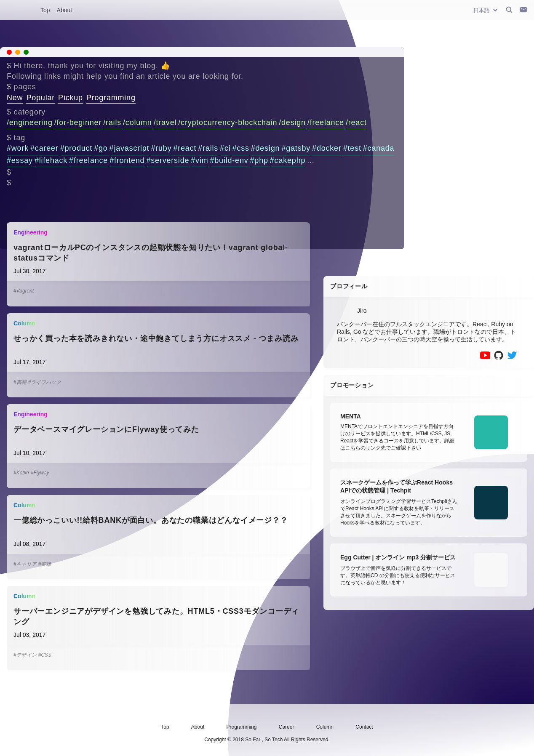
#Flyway (40, 473)
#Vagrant (24, 291)
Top (45, 10)
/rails (112, 122)
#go (101, 148)
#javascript (129, 148)
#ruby (161, 148)
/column (138, 122)
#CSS (45, 655)
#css (241, 148)
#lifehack (51, 160)
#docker (327, 148)
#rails (208, 148)
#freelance (88, 160)
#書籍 (20, 382)
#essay (20, 160)
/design (292, 122)
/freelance (326, 122)
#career (44, 148)
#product (76, 148)
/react (356, 122)
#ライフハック (45, 382)
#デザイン (25, 655)
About (65, 10)
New (15, 98)
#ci (225, 148)
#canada (379, 148)
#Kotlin (21, 473)
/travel (165, 122)
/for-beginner (78, 122)
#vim (199, 160)
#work (18, 148)
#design (266, 148)
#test (352, 148)
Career (287, 727)
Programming (111, 98)
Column (325, 727)
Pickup (71, 98)
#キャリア (25, 564)
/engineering (30, 122)
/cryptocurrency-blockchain (228, 122)
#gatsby (296, 148)
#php (259, 160)
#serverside (168, 160)
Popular (40, 98)
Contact (364, 727)
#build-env (229, 160)
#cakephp (288, 160)
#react (185, 148)
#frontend (127, 160)
